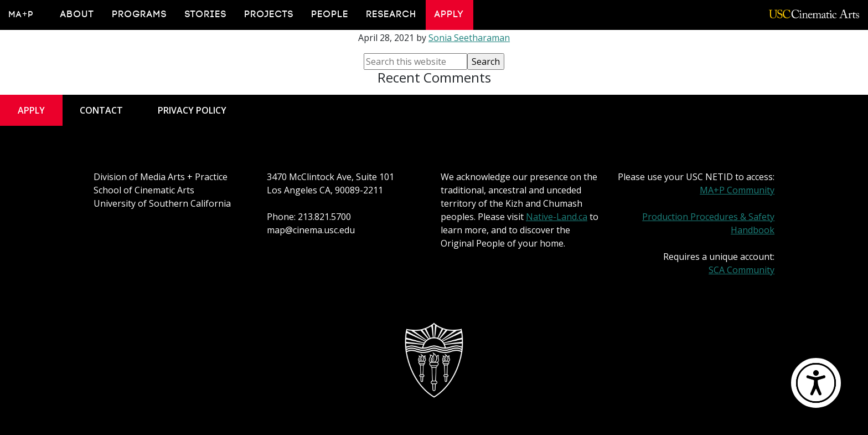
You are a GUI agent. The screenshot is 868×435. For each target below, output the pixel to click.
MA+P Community (737, 190)
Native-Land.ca (557, 217)
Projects (269, 14)
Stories (206, 14)
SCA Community (742, 270)
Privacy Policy (192, 110)
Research (392, 14)
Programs (140, 14)
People (330, 14)
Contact (101, 110)
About (77, 14)
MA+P (21, 14)
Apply (449, 14)
